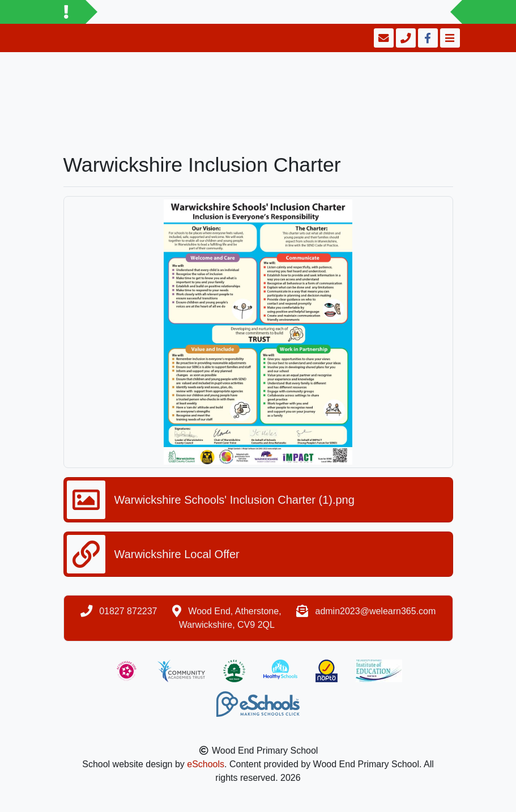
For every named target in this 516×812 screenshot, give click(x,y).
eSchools (206, 764)
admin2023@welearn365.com (375, 611)
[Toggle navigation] (449, 38)
